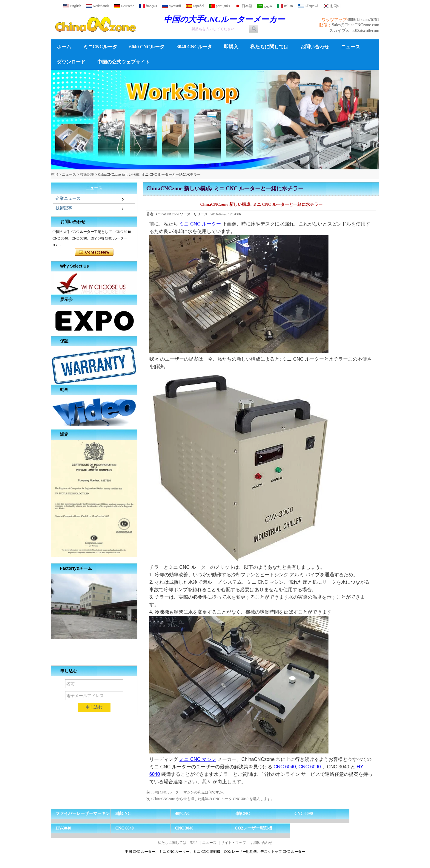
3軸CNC (242, 814)
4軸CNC (183, 814)
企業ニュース (68, 199)
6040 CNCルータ (147, 47)
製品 (194, 843)
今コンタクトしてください (94, 252)
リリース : (202, 214)
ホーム (64, 47)
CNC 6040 (285, 767)
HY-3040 (63, 828)
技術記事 (87, 174)
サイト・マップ (234, 843)
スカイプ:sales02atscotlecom (354, 31)
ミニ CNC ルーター (200, 224)
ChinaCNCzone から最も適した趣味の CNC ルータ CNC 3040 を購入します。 (213, 799)
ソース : (186, 214)
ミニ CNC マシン (198, 759)
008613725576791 (364, 20)
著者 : (151, 214)
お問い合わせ (315, 47)
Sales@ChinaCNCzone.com (355, 25)
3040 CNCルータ (194, 47)
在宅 (54, 174)
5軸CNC (123, 814)
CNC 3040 (184, 828)
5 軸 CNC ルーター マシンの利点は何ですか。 (189, 792)
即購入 (231, 47)
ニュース (351, 47)
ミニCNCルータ (100, 47)
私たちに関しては (269, 47)
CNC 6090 (310, 767)
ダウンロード (71, 62)
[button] (205, 165)
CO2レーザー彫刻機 (254, 828)
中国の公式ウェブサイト (124, 62)
